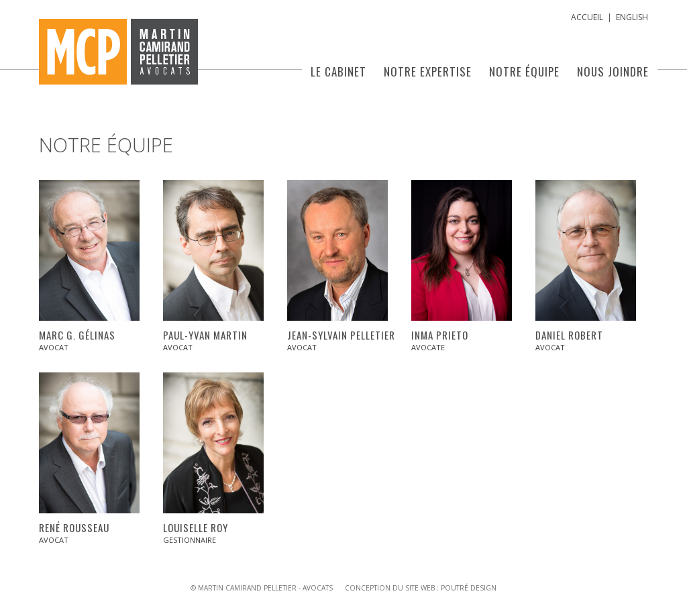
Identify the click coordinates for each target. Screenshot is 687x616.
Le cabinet (338, 71)
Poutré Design (469, 588)
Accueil (587, 17)
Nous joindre (613, 71)
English (632, 17)
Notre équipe (524, 71)
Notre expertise (428, 71)
